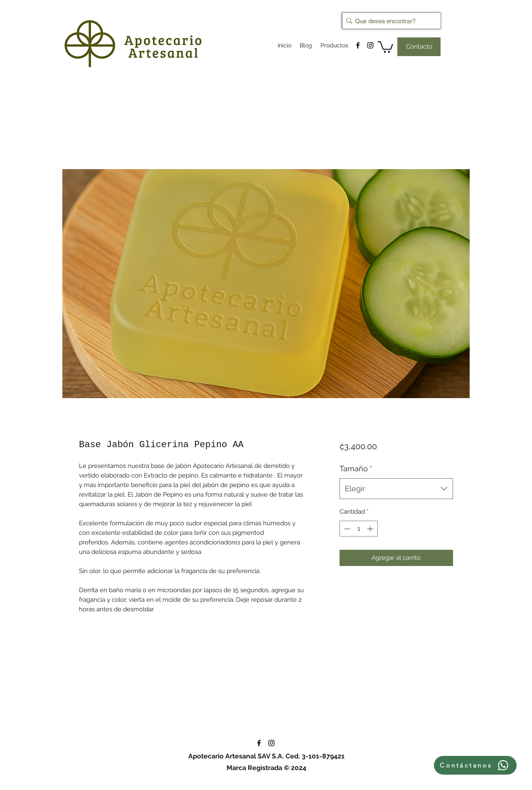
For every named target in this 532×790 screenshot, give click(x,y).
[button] (385, 46)
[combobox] (396, 489)
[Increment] (371, 529)
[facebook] (358, 45)
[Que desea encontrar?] (389, 21)
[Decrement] (346, 529)
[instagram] (370, 45)
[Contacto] (419, 47)
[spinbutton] (358, 529)
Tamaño (356, 469)
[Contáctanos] (475, 765)
